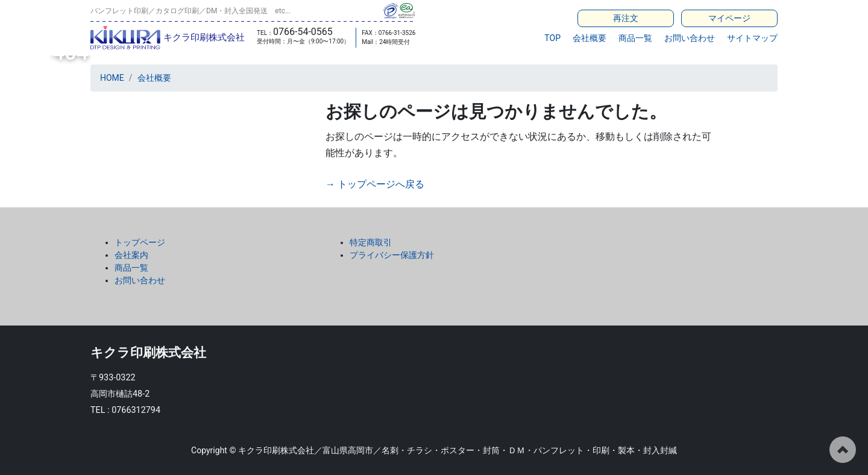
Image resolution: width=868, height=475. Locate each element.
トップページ (140, 242)
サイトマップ (752, 38)
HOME (112, 78)
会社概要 (590, 38)
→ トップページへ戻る (375, 184)
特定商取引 (371, 242)
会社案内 (131, 255)
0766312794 (136, 410)
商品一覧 (635, 38)
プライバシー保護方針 (392, 255)
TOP (552, 38)
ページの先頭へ (843, 450)
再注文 (626, 18)
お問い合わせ (690, 38)
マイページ (729, 18)
